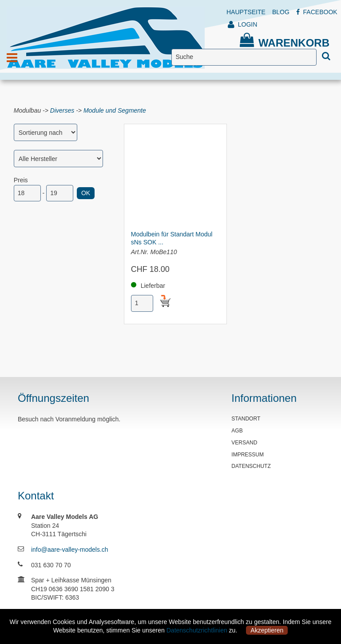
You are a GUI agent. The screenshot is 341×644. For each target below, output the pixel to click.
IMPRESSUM (248, 455)
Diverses (62, 110)
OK (86, 193)
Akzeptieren (267, 630)
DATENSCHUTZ (251, 466)
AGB (237, 431)
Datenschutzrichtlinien (197, 630)
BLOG (281, 12)
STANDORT (246, 419)
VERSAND (244, 443)
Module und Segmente (115, 110)
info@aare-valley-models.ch (70, 550)
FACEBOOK (317, 12)
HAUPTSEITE (246, 12)
